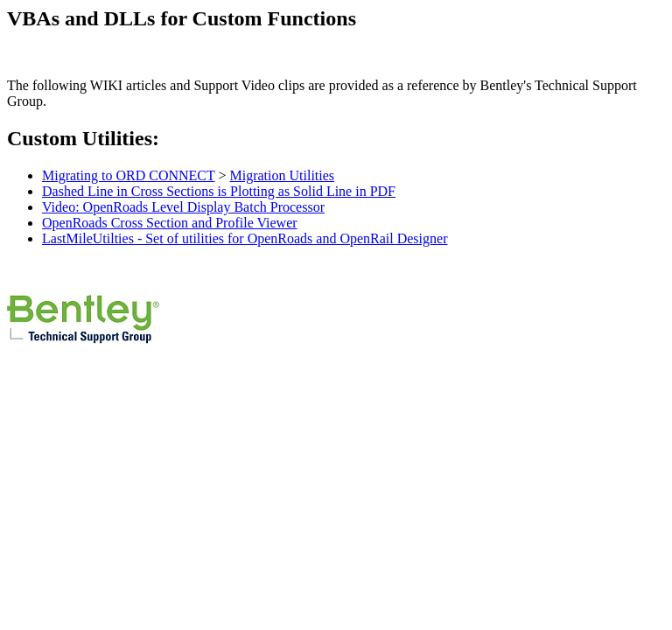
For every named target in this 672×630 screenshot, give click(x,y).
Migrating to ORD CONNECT (128, 175)
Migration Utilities (283, 175)
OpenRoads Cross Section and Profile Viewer (170, 223)
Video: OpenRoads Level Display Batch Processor (183, 207)
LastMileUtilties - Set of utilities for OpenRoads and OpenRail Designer (245, 238)
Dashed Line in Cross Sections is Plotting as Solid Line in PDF (219, 191)
